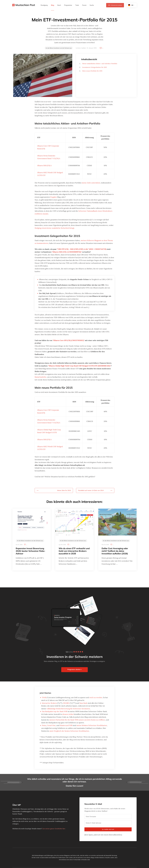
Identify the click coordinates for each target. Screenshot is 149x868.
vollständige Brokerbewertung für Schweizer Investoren (68, 709)
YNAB (44, 697)
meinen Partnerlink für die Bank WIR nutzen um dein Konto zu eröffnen (77, 720)
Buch (59, 5)
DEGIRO (66, 703)
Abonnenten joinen (115, 5)
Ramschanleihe (41, 377)
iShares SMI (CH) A (44, 165)
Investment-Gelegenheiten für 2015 (95, 67)
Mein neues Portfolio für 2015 (92, 71)
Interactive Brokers (49, 703)
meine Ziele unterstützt (91, 183)
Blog (53, 5)
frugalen (54, 197)
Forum (84, 5)
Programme (68, 5)
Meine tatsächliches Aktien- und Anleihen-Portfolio (100, 64)
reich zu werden (96, 697)
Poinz (44, 725)
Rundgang (44, 5)
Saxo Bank (83, 703)
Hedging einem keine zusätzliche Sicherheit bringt (54, 228)
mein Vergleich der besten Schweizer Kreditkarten (69, 731)
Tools (77, 5)
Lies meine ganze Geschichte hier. (54, 829)
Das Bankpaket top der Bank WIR (55, 711)
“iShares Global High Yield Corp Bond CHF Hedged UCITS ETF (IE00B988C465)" (79, 366)
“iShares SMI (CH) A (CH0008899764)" (67, 252)
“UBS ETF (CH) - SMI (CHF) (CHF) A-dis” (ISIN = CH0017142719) (82, 249)
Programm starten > (75, 669)
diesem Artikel (68, 714)
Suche (92, 5)
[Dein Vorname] (108, 816)
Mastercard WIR (66, 725)
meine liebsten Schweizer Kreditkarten (92, 725)
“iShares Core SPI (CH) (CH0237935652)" (69, 340)
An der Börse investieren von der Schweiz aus (59, 48)
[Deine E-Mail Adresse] (108, 823)
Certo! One (51, 725)
